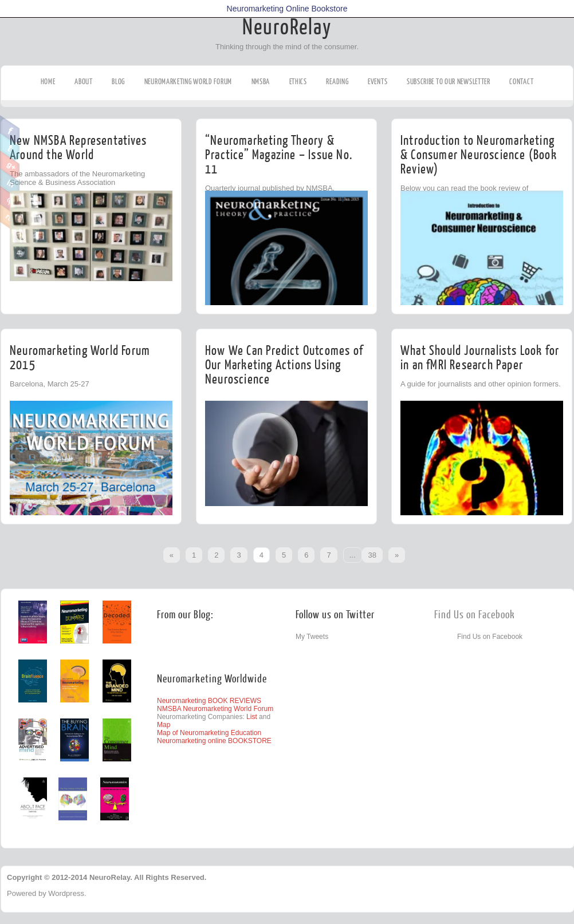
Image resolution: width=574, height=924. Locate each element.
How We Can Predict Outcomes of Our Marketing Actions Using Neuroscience (284, 365)
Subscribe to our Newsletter (449, 82)
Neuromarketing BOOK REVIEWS (209, 701)
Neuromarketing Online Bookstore (287, 9)
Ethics (298, 82)
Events (378, 82)
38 (372, 555)
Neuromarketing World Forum (188, 82)
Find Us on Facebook (475, 615)
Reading (337, 82)
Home (48, 82)
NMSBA (261, 82)
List (252, 717)
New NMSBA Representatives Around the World (78, 148)
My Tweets (312, 637)
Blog (118, 82)
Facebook (10, 129)
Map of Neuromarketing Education (209, 733)
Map (164, 725)
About (84, 82)
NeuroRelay (287, 27)
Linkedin (10, 183)
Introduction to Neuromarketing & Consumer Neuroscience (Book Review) (479, 155)
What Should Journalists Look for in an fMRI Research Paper (480, 358)
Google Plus (10, 165)
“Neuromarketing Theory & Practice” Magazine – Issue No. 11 (279, 155)
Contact (521, 82)
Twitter (10, 147)
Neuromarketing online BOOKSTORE (214, 741)
